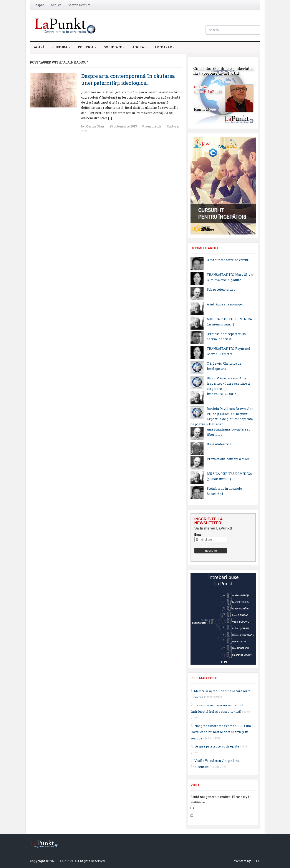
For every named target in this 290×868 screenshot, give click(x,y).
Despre (39, 5)
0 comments (152, 126)
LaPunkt (67, 861)
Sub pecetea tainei (221, 289)
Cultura (59, 49)
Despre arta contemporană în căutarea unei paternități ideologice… (128, 79)
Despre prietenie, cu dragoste (217, 746)
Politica (85, 49)
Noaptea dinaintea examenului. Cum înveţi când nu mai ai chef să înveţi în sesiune (221, 732)
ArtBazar (162, 49)
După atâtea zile (219, 444)
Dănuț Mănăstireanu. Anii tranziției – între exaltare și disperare (229, 383)
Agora (138, 49)
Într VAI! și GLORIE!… (222, 394)
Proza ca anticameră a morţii (229, 459)
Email (198, 535)
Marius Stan (95, 126)
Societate (112, 49)
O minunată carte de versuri (228, 260)
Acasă (39, 47)
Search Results (79, 5)
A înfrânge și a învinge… (225, 304)
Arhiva (56, 5)
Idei (84, 131)
